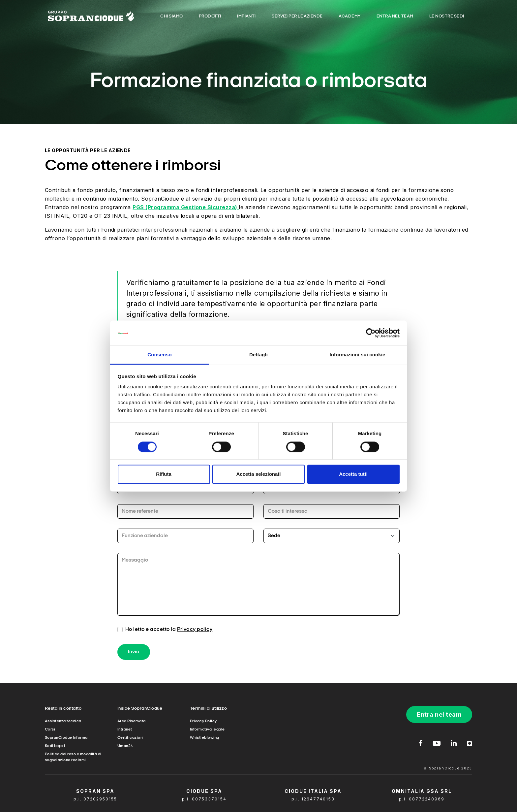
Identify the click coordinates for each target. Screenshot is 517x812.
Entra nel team (439, 715)
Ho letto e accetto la (169, 638)
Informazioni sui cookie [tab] (358, 355)
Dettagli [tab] (258, 355)
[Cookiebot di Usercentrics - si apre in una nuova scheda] (371, 333)
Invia (134, 660)
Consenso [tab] (159, 355)
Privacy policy (195, 638)
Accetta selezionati (258, 474)
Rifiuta (164, 474)
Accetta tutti (353, 474)
